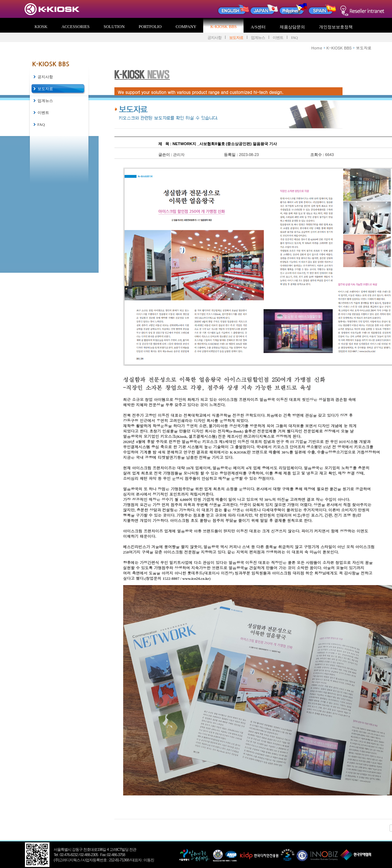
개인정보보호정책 (336, 27)
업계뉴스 (258, 38)
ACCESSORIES (75, 27)
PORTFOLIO (150, 27)
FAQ (294, 38)
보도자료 (236, 38)
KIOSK (41, 27)
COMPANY (186, 27)
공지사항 (214, 38)
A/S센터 (258, 27)
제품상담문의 (292, 27)
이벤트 (278, 38)
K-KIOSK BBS (223, 27)
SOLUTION (114, 27)
